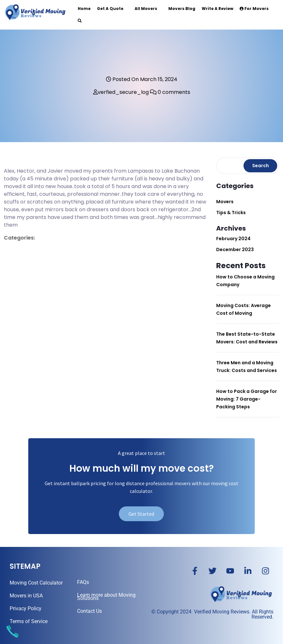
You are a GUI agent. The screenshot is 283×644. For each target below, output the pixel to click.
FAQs (83, 582)
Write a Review (217, 9)
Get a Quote (110, 9)
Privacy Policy (26, 608)
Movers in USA (26, 596)
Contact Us (89, 611)
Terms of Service (29, 621)
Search (261, 166)
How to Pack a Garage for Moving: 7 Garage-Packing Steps (247, 399)
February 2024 (233, 239)
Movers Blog (182, 9)
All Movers (146, 9)
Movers (225, 202)
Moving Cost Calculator (36, 583)
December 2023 (235, 249)
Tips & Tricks (231, 213)
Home (84, 9)
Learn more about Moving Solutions (106, 597)
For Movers (254, 9)
